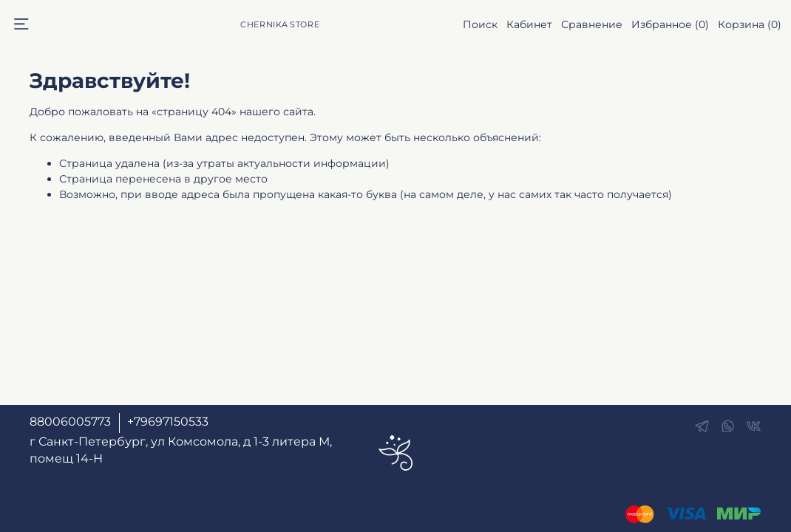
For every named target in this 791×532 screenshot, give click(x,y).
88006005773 (70, 422)
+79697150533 (168, 422)
